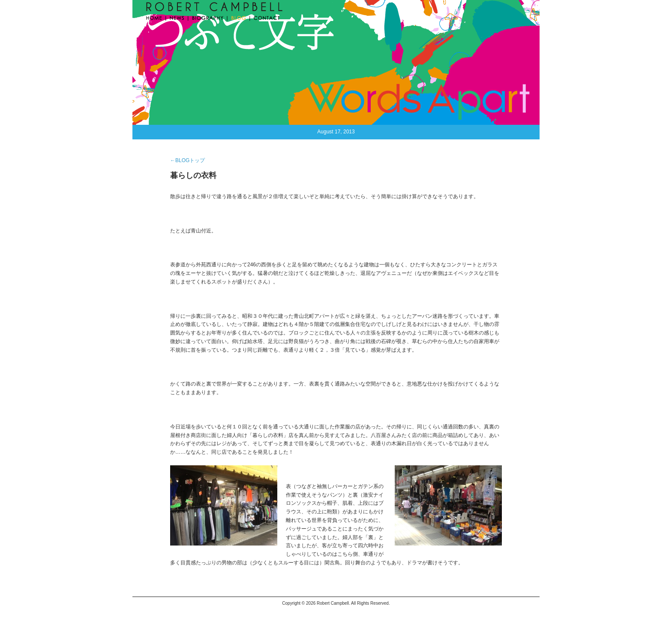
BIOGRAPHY (208, 17)
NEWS (177, 17)
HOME (155, 17)
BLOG (239, 17)
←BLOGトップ (187, 160)
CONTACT (265, 17)
